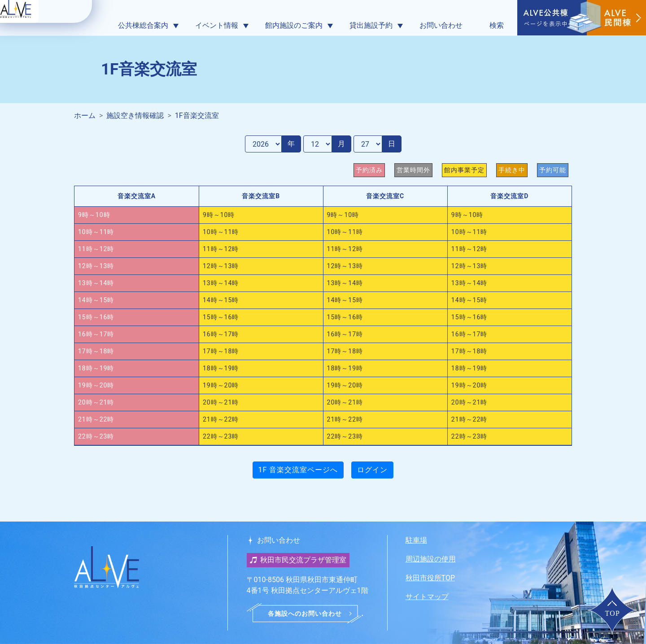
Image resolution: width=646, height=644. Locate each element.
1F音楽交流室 (197, 115)
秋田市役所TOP (430, 578)
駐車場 (416, 540)
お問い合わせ (441, 25)
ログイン (372, 470)
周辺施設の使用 (431, 559)
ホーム (85, 115)
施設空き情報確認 (135, 115)
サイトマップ (427, 597)
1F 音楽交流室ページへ (298, 470)
